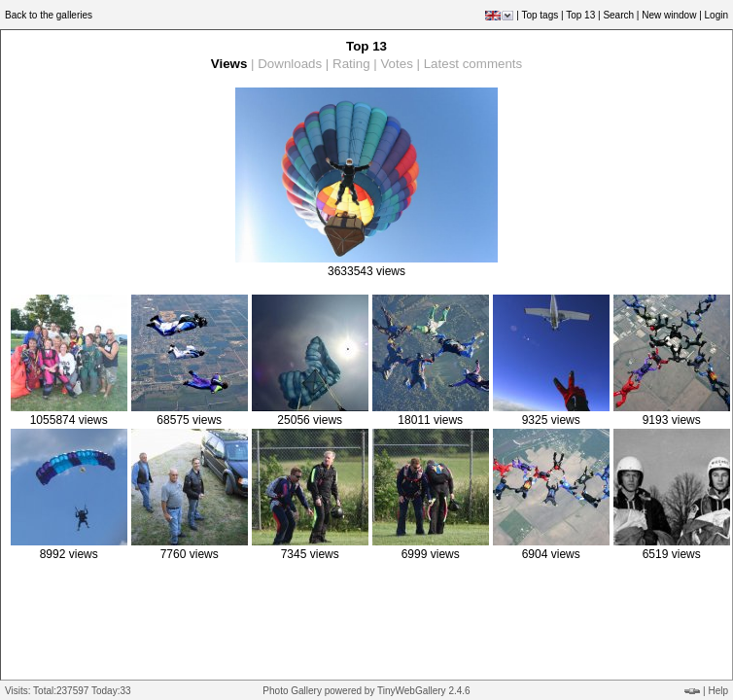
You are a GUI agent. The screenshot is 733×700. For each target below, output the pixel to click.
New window (669, 15)
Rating (351, 64)
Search (618, 15)
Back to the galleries (49, 15)
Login (716, 15)
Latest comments (473, 64)
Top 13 (580, 15)
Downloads (290, 64)
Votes (396, 64)
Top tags (540, 15)
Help (718, 691)
